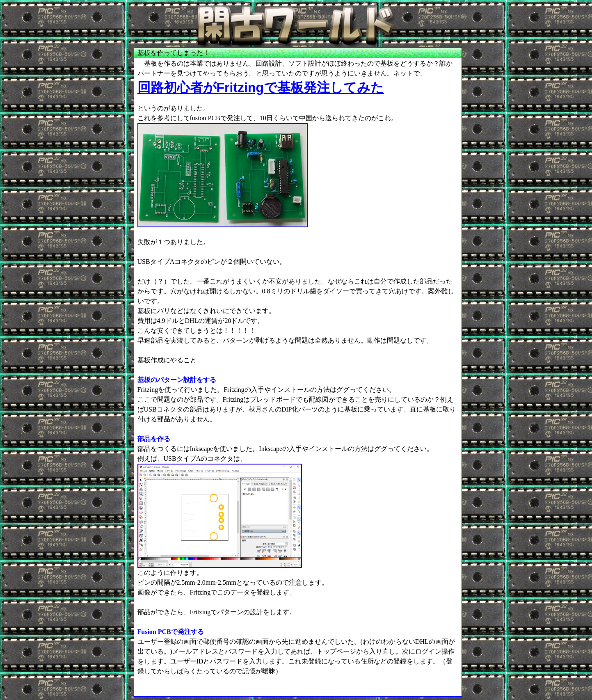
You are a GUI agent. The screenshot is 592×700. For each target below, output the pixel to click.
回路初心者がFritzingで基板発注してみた (261, 87)
